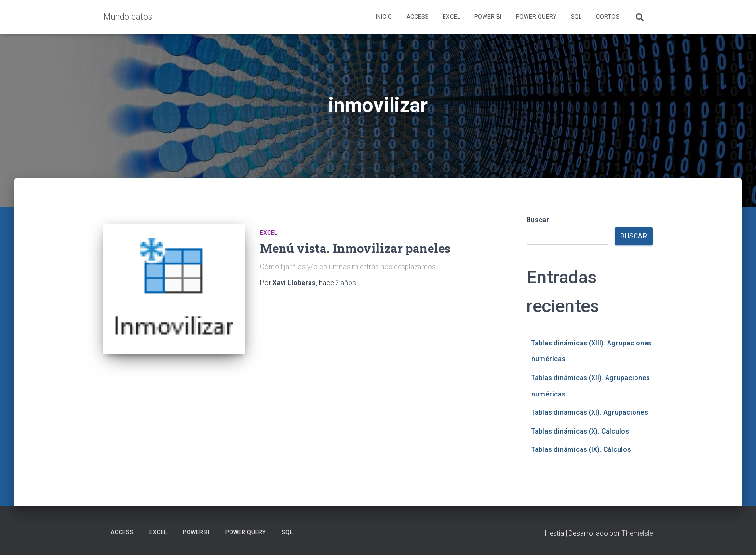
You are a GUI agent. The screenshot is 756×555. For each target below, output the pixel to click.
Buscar (538, 220)
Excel (451, 17)
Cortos (607, 17)
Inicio (384, 17)
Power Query (536, 17)
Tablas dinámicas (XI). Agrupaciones (590, 412)
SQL (576, 17)
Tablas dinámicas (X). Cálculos (580, 431)
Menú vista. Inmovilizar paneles (355, 248)
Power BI (488, 17)
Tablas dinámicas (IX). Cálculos (581, 449)
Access (417, 17)
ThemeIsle (637, 533)
